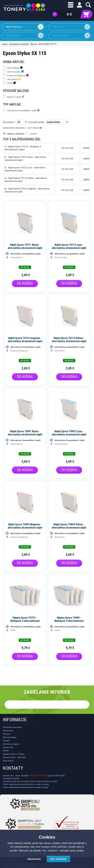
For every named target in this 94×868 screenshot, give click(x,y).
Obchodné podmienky (12, 727)
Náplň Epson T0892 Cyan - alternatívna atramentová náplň (69, 433)
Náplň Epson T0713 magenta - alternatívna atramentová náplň (25, 340)
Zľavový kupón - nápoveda (14, 757)
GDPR (6, 751)
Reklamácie (8, 731)
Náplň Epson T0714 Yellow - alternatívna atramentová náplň (69, 340)
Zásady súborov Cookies (14, 754)
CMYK (12, 83)
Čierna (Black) (15, 68)
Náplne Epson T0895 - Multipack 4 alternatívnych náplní (69, 619)
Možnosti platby (10, 737)
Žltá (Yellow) (14, 79)
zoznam (33, 134)
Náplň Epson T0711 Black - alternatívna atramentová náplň (25, 246)
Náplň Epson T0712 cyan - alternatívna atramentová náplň (69, 246)
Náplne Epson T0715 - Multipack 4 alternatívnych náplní (25, 619)
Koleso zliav (8, 747)
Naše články (8, 761)
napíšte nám (8, 775)
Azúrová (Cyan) (16, 71)
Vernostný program (11, 744)
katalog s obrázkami (16, 134)
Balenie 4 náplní (16, 97)
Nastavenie (34, 859)
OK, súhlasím (58, 859)
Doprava (7, 734)
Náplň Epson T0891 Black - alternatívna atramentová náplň (25, 433)
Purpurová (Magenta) (18, 75)
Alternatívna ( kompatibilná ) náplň (23, 110)
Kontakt (6, 741)
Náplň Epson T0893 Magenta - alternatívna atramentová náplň (25, 526)
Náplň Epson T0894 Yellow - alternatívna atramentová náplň (69, 526)
